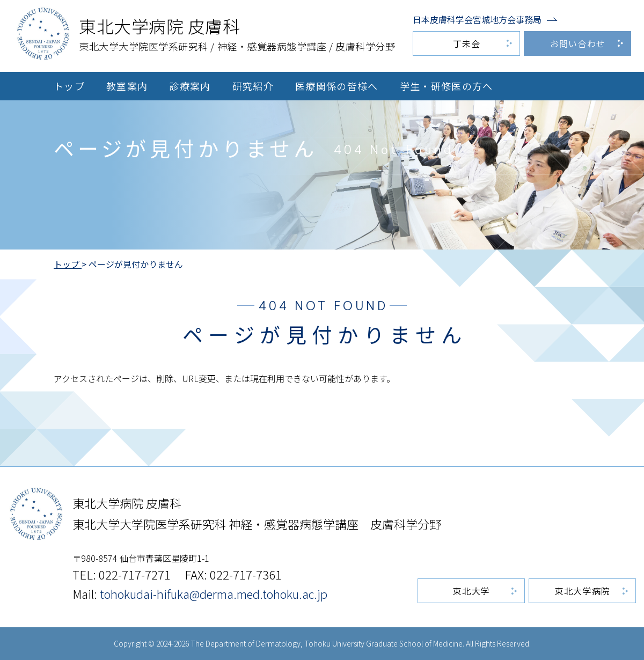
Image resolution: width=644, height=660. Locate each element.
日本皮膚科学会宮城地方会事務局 (477, 19)
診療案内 (190, 86)
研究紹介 (253, 86)
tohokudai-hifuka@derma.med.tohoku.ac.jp (214, 593)
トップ (69, 86)
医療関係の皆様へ (337, 86)
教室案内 (127, 86)
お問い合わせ (578, 43)
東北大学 (471, 591)
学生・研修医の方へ (447, 86)
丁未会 (467, 43)
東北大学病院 (583, 591)
